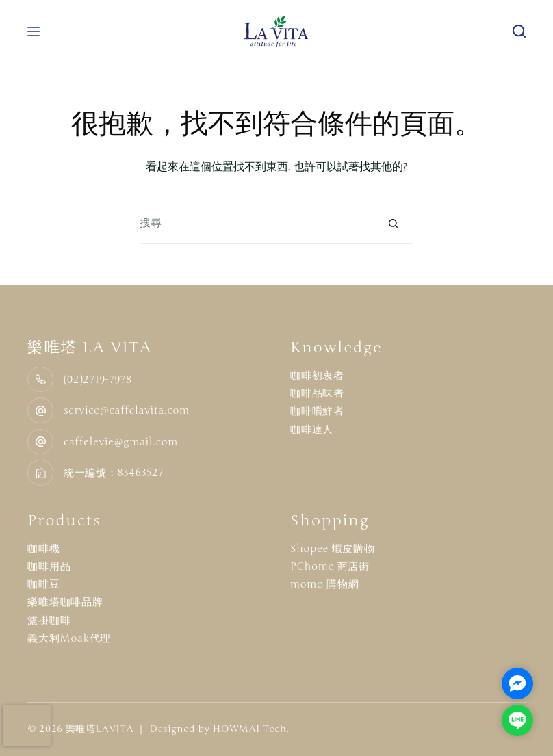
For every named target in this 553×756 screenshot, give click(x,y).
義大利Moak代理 (69, 638)
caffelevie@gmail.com (121, 442)
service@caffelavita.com (127, 410)
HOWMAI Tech (250, 729)
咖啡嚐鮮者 (317, 411)
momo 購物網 (325, 584)
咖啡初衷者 (317, 376)
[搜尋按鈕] (393, 224)
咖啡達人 (312, 430)
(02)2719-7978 (98, 380)
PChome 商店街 (330, 566)
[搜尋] (519, 31)
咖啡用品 (49, 566)
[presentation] (27, 726)
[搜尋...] (256, 224)
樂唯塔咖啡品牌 (65, 602)
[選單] (34, 31)
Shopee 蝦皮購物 (333, 549)
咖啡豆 (43, 584)
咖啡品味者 (317, 393)
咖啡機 (43, 549)
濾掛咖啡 (49, 621)
